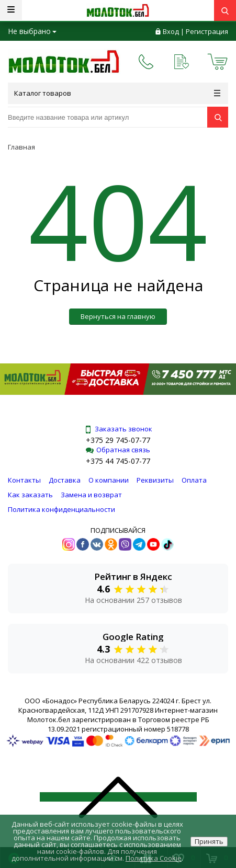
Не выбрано (32, 31)
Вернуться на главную (118, 316)
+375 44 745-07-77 (118, 461)
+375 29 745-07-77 (118, 440)
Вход (171, 31)
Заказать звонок (118, 429)
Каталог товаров (117, 93)
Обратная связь (118, 450)
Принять (209, 841)
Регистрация (207, 31)
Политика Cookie (154, 858)
